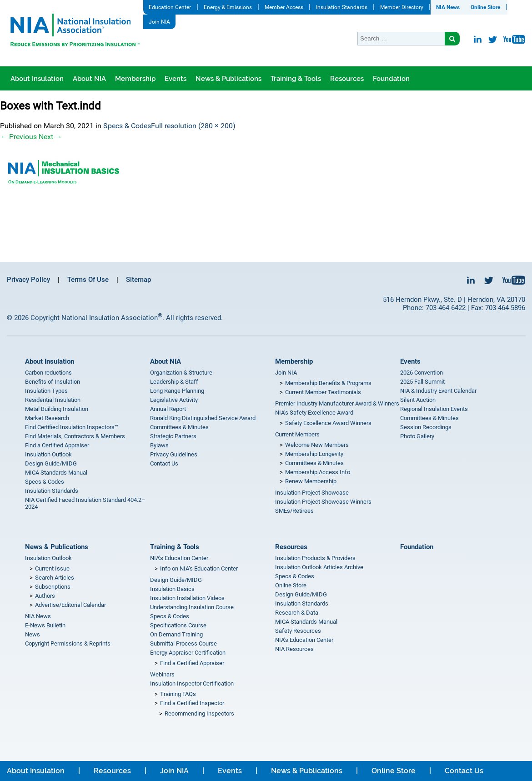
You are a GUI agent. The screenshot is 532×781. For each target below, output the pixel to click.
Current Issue (52, 568)
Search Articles (55, 578)
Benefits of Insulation (53, 382)
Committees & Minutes (179, 427)
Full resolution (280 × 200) (193, 126)
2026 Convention (422, 373)
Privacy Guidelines (174, 454)
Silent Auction (418, 400)
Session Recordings (426, 427)
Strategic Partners (173, 436)
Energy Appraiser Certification (188, 653)
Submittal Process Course (183, 643)
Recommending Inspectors (199, 713)
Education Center (170, 7)
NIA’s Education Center (179, 558)
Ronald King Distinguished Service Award (203, 418)
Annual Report (168, 409)
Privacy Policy (28, 280)
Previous (18, 137)
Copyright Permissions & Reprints (68, 643)
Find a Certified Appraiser (57, 445)
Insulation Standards (342, 7)
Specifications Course (178, 625)
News (33, 634)
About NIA (89, 79)
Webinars (162, 674)
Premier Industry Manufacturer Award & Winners (337, 403)
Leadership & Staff (174, 382)
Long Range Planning (177, 391)
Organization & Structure (181, 373)
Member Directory (402, 7)
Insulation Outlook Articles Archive (319, 567)
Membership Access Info (318, 472)
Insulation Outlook (48, 454)
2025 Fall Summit (422, 382)
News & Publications (228, 79)
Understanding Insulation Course (192, 607)
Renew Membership (311, 481)
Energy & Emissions (228, 7)
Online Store (485, 7)
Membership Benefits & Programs (328, 383)
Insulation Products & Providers (315, 558)
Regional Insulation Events (434, 409)
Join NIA (159, 22)
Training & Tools (296, 79)
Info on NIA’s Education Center (199, 568)
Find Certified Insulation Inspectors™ (72, 427)
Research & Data (297, 613)
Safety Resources (298, 631)
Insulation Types (46, 391)
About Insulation (37, 79)
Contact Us (164, 463)
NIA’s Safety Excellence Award (314, 413)
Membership (135, 79)
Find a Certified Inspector (192, 703)
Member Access (284, 7)
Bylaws (159, 445)
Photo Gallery (417, 436)
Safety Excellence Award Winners (328, 423)
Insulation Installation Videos (187, 598)
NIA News (448, 7)
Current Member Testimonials (323, 392)
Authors (45, 596)
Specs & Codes (127, 126)
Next (50, 137)
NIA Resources (294, 649)
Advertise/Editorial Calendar (70, 605)
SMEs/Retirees (294, 511)
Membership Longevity (314, 454)
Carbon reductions (48, 373)
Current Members (297, 434)
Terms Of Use (88, 280)
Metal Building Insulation (57, 409)
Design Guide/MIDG (51, 463)
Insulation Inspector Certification (192, 683)
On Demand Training (176, 634)
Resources (347, 79)
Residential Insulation (53, 400)
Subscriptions (53, 587)
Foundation (391, 79)
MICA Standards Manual (56, 473)
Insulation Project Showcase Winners (323, 502)
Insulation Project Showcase (312, 493)
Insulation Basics (172, 589)
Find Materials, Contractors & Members (75, 436)
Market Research (47, 418)
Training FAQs (178, 694)
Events (176, 79)
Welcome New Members (317, 445)
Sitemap (138, 280)
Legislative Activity (174, 400)
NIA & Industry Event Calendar (438, 391)
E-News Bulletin (45, 625)
